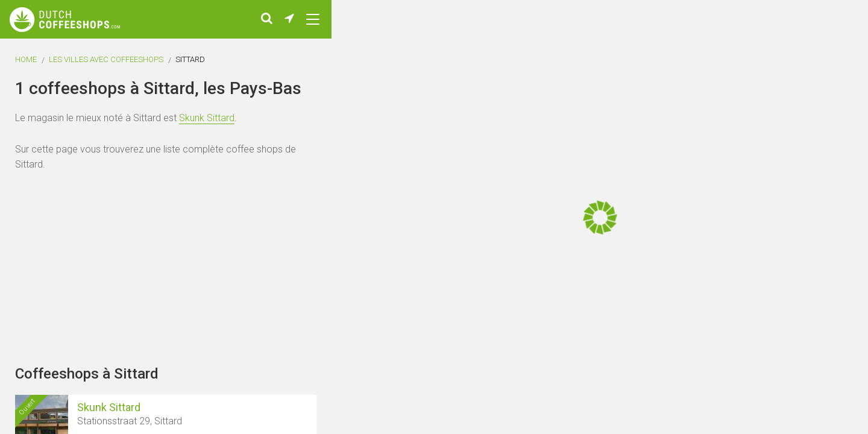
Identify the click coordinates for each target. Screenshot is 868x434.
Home (26, 59)
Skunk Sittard (207, 118)
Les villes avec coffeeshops (106, 59)
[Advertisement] (796, 217)
